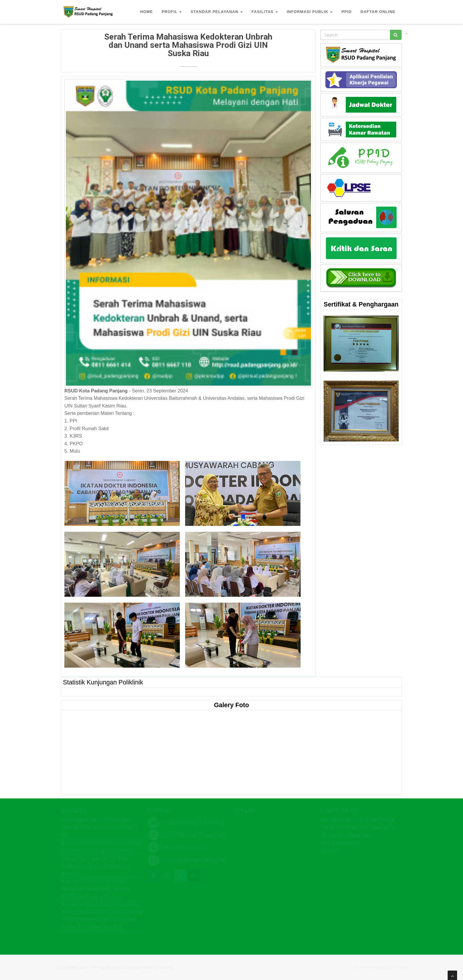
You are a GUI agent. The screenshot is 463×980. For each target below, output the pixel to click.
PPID (346, 12)
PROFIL (172, 12)
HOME (146, 12)
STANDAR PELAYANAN (216, 12)
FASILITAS (265, 12)
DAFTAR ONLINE (378, 12)
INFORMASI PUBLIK (310, 12)
